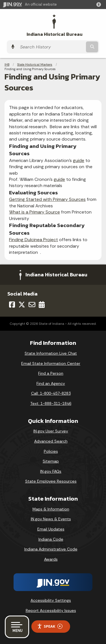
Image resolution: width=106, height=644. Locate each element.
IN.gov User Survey (51, 431)
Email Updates (51, 529)
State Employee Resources (51, 481)
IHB (7, 65)
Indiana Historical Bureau (55, 34)
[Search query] (51, 47)
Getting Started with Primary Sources (47, 199)
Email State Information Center (51, 363)
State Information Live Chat (51, 353)
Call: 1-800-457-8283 (51, 393)
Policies (51, 451)
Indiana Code (51, 539)
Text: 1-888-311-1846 (51, 403)
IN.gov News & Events (51, 519)
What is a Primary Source (34, 212)
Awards (51, 559)
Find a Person (51, 373)
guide (79, 160)
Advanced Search (51, 441)
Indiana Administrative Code (51, 549)
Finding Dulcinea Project (33, 240)
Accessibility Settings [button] (51, 600)
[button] (100, 5)
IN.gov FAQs (51, 471)
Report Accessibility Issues (51, 610)
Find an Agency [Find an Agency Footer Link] (51, 383)
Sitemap (51, 461)
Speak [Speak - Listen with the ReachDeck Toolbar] (50, 626)
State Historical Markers (35, 65)
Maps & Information (51, 509)
